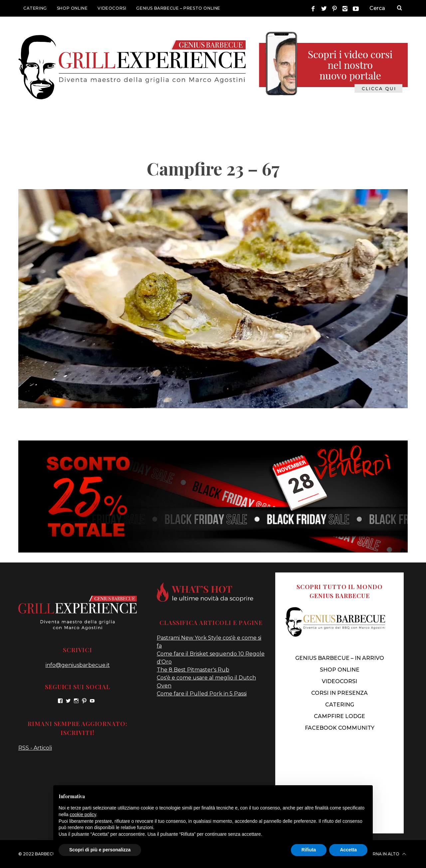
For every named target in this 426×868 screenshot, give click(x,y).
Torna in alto (386, 854)
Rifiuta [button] (309, 850)
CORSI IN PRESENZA (339, 693)
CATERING (35, 8)
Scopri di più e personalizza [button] (100, 850)
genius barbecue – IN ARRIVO (340, 658)
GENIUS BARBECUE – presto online (178, 8)
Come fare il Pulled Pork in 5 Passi (202, 694)
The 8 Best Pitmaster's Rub (193, 670)
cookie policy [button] (83, 814)
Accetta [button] (348, 850)
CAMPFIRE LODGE (339, 716)
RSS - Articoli (35, 748)
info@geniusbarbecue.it (78, 665)
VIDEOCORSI (112, 8)
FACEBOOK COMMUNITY (340, 728)
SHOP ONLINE (72, 8)
